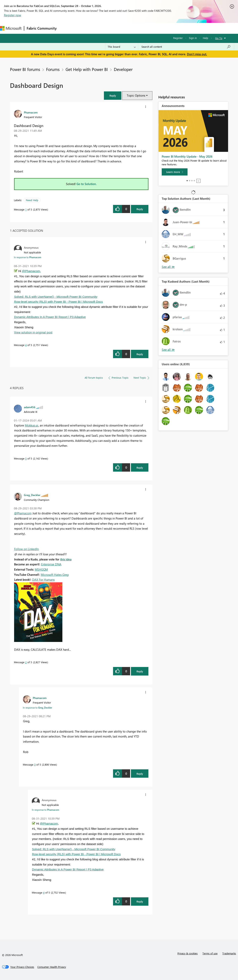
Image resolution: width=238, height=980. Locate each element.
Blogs (135, 28)
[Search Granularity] (122, 47)
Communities (117, 28)
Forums (66, 28)
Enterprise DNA (51, 564)
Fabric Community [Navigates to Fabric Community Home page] (42, 28)
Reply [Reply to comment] (140, 354)
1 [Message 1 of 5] (26, 209)
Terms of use (210, 953)
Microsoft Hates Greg (55, 575)
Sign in (193, 38)
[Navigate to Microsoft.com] (11, 28)
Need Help (32, 200)
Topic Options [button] (136, 95)
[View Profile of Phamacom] (31, 112)
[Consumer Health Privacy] (52, 967)
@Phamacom (31, 271)
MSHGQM (41, 569)
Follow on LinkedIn (26, 549)
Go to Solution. (87, 184)
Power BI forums (25, 69)
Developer (123, 69)
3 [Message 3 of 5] (35, 764)
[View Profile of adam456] (30, 407)
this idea (66, 559)
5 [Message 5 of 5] (26, 458)
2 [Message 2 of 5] (26, 662)
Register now (13, 15)
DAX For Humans (43, 580)
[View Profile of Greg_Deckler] (32, 495)
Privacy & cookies (188, 953)
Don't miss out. (197, 54)
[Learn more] (175, 172)
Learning (150, 28)
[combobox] (186, 47)
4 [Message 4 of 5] (26, 345)
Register (178, 38)
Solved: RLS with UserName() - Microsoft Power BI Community (56, 297)
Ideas (99, 28)
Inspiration (83, 28)
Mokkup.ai (32, 425)
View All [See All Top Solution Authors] (168, 267)
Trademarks (229, 953)
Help (206, 38)
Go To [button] (219, 38)
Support (167, 28)
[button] (113, 95)
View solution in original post (33, 332)
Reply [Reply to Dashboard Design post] (140, 209)
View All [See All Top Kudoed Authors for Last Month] (168, 350)
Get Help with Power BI (87, 69)
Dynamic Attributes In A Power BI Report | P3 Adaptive (50, 317)
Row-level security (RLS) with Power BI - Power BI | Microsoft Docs (59, 302)
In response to (28, 257)
